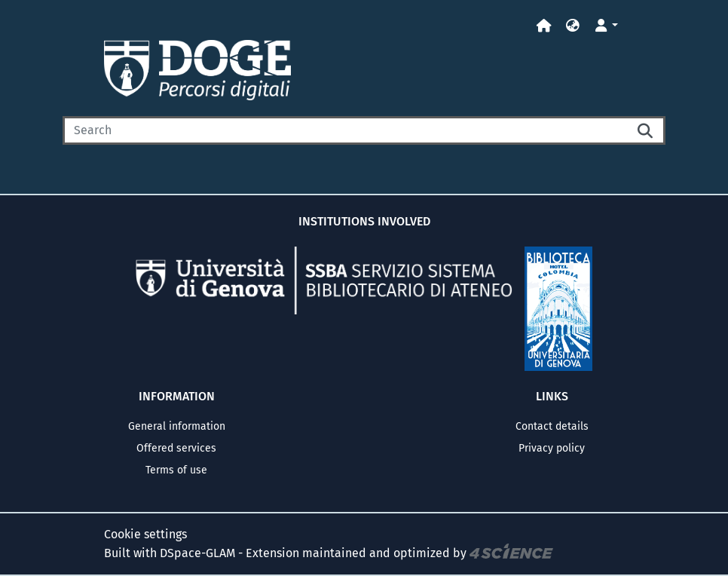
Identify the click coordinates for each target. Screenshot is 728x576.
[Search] (345, 130)
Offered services (176, 448)
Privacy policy (552, 448)
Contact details (552, 426)
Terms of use (176, 470)
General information (177, 426)
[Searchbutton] (646, 130)
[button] (573, 26)
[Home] (544, 26)
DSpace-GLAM (197, 553)
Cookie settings (145, 534)
